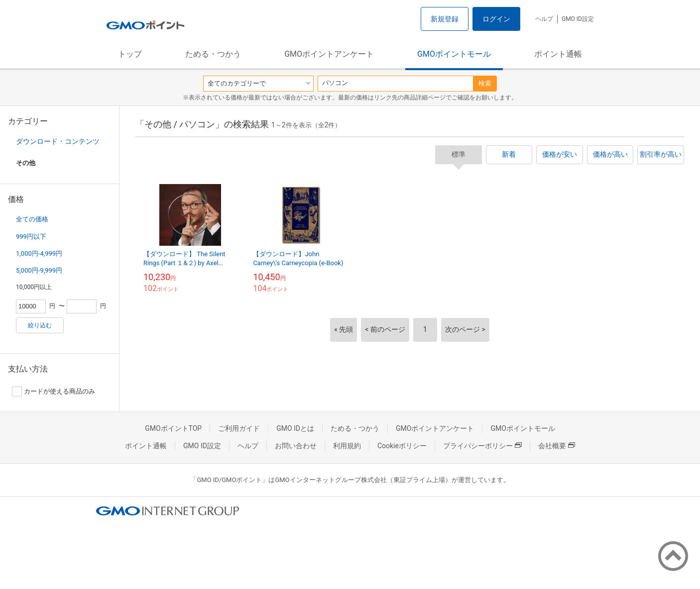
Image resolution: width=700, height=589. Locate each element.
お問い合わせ (296, 446)
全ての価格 (32, 219)
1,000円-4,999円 (39, 253)
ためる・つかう (213, 54)
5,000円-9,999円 (39, 270)
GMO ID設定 (578, 19)
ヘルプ (544, 19)
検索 (485, 83)
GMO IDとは (295, 428)
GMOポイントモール (454, 54)
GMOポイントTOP (173, 428)
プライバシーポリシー (482, 446)
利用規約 (347, 446)
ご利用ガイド (239, 428)
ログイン (496, 19)
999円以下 (31, 237)
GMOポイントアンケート (329, 54)
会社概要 (557, 446)
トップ (130, 54)
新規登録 (445, 19)
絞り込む (40, 325)
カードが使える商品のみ (54, 392)
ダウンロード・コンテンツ (58, 141)
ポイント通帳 (558, 54)
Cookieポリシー (402, 446)
